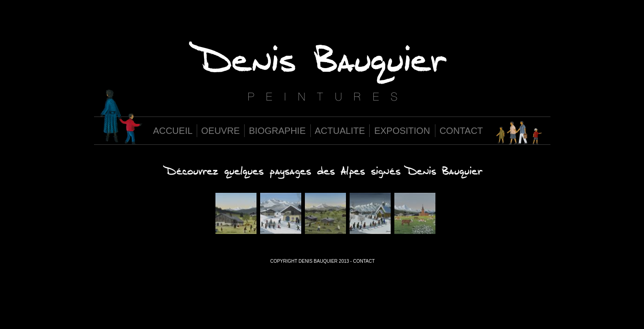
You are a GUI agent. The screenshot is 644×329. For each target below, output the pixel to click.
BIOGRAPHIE (277, 131)
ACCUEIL (173, 131)
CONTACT (461, 131)
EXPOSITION (402, 131)
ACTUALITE (340, 131)
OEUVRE (220, 131)
